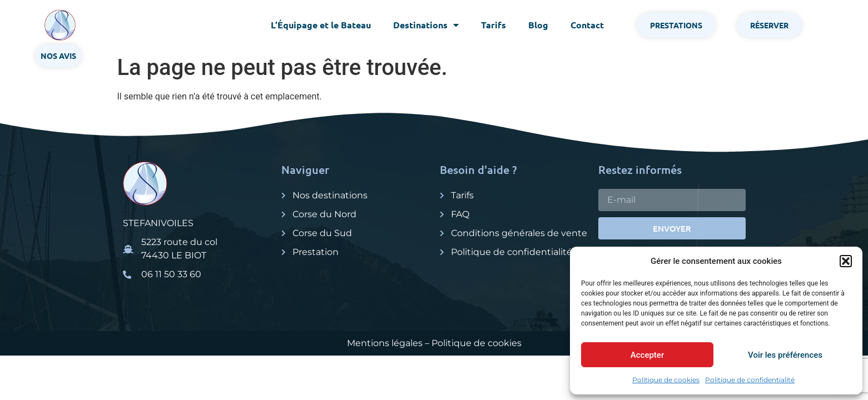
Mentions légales (385, 343)
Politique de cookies (666, 380)
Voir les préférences (785, 355)
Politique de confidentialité (750, 380)
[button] (846, 261)
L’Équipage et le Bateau (321, 25)
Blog (538, 25)
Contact (587, 25)
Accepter (647, 355)
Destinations (426, 25)
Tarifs (493, 25)
